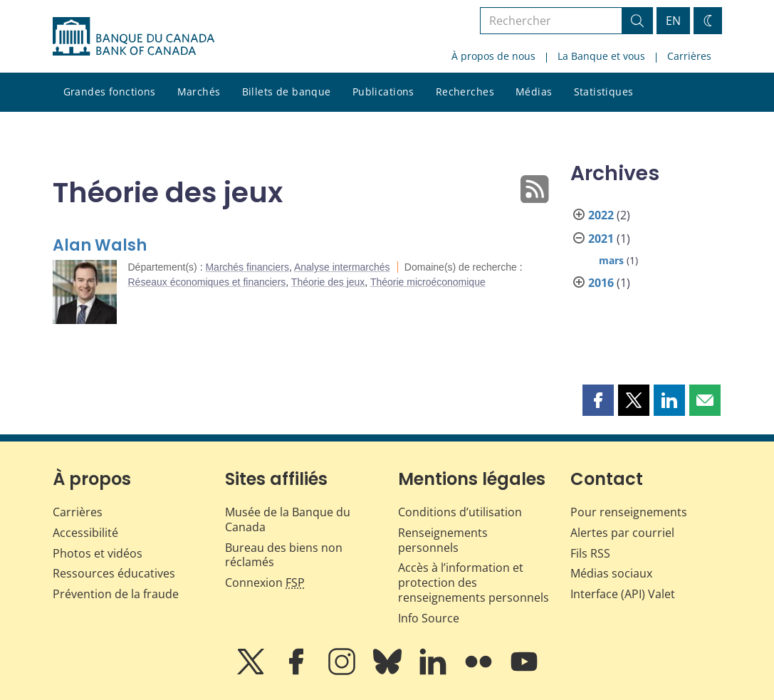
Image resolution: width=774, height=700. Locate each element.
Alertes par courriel (622, 533)
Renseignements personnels (443, 540)
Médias (534, 92)
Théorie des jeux (328, 282)
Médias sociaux (611, 573)
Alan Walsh (100, 245)
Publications (383, 92)
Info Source (429, 618)
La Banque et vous (601, 56)
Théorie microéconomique (428, 282)
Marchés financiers (247, 267)
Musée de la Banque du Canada (288, 519)
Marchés (199, 92)
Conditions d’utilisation (460, 512)
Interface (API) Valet (623, 594)
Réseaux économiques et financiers (207, 282)
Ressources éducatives (114, 573)
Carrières (689, 56)
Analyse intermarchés (342, 267)
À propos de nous (493, 56)
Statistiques (604, 92)
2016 (601, 283)
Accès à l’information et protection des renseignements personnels (474, 583)
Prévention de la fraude (116, 594)
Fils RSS (590, 553)
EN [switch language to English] (673, 21)
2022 (601, 215)
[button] (598, 400)
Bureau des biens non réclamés (284, 555)
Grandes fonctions (110, 92)
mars (611, 260)
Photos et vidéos (98, 553)
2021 (601, 239)
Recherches (465, 92)
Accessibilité (85, 533)
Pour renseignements (629, 512)
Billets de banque (287, 92)
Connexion (265, 583)
